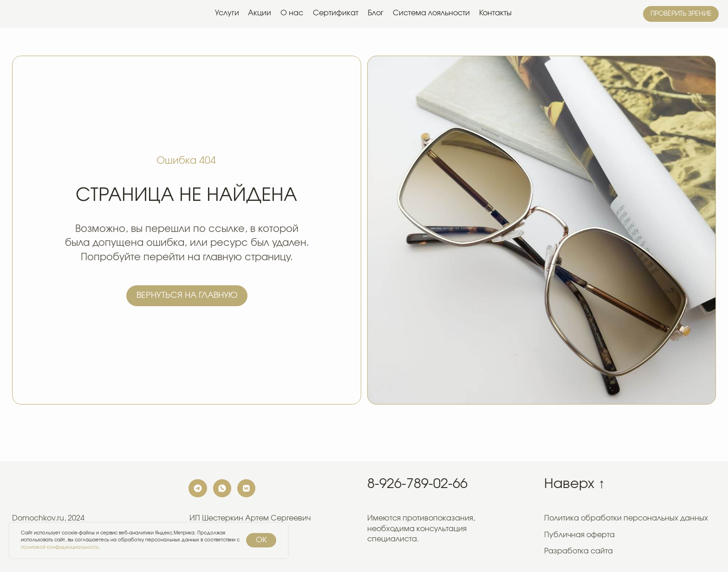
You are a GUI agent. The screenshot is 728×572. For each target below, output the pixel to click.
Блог (376, 13)
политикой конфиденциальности (60, 547)
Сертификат (336, 13)
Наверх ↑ (574, 484)
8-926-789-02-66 (417, 484)
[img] (39, 14)
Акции (260, 13)
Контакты (495, 13)
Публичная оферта (579, 535)
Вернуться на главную (187, 295)
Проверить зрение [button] (681, 14)
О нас (292, 13)
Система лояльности (431, 13)
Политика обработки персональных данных (626, 518)
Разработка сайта (578, 551)
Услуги (227, 13)
